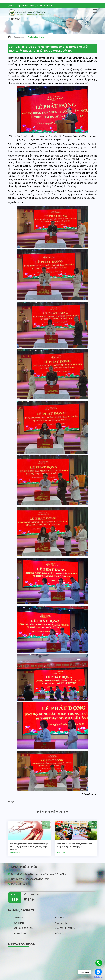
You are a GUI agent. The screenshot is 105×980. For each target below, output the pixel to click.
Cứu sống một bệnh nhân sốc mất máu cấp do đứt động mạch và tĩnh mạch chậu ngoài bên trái (47, 847)
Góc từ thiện (62, 923)
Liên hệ (59, 933)
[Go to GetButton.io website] (98, 977)
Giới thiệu (60, 918)
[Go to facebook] (98, 972)
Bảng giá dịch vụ (22, 933)
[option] (47, 839)
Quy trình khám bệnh (66, 928)
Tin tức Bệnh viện (36, 37)
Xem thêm (33, 853)
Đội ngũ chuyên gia (23, 928)
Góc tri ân (19, 923)
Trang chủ (19, 37)
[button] (52, 31)
